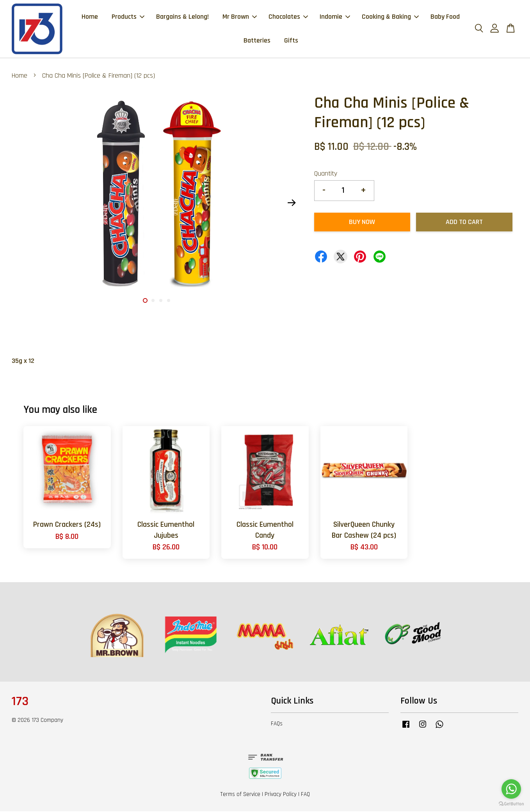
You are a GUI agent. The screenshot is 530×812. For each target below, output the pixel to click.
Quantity (326, 174)
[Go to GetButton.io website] (511, 804)
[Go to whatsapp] (511, 789)
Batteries (257, 41)
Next (292, 204)
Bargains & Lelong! (182, 17)
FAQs (277, 724)
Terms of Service (240, 795)
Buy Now (362, 223)
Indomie (335, 17)
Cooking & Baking (390, 17)
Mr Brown (240, 17)
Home (90, 17)
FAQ (305, 795)
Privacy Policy (281, 795)
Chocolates (288, 17)
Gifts (291, 41)
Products (128, 17)
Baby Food (445, 17)
